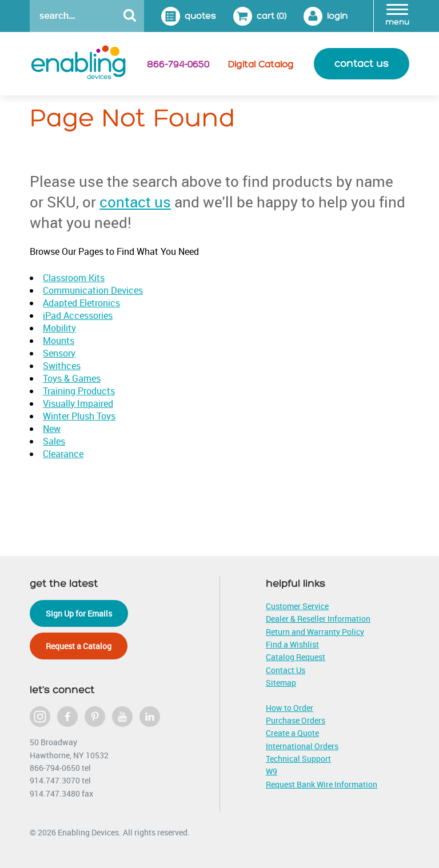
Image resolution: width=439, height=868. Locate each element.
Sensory (59, 353)
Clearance (63, 454)
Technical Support (298, 759)
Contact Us (286, 670)
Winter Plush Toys (79, 416)
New (52, 429)
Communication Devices (93, 290)
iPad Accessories (78, 315)
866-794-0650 (178, 65)
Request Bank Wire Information (322, 784)
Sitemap (281, 683)
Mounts (59, 341)
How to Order (290, 708)
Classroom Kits (74, 278)
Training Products (79, 391)
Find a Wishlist (292, 644)
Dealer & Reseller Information (318, 619)
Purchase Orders (296, 720)
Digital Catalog (261, 65)
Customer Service (297, 606)
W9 (272, 771)
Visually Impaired (78, 403)
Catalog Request (296, 657)
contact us (362, 64)
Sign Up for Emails (79, 613)
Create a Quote (292, 733)
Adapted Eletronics (81, 303)
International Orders (302, 746)
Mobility (59, 328)
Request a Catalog (79, 646)
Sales (54, 441)
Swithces (62, 366)
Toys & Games (72, 378)
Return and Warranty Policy (315, 632)
